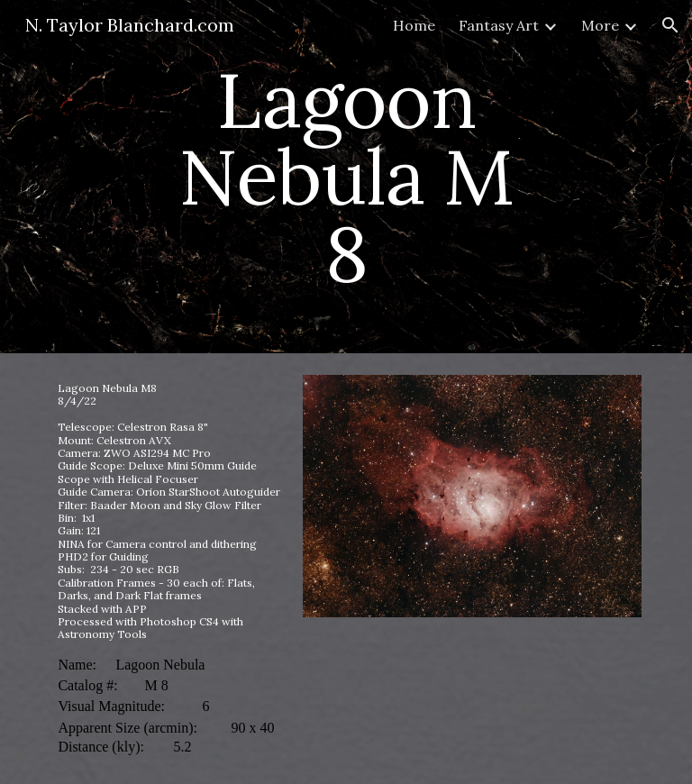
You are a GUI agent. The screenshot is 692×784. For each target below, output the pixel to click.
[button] (670, 25)
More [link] (600, 25)
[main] (346, 177)
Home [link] (414, 25)
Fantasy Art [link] (499, 25)
